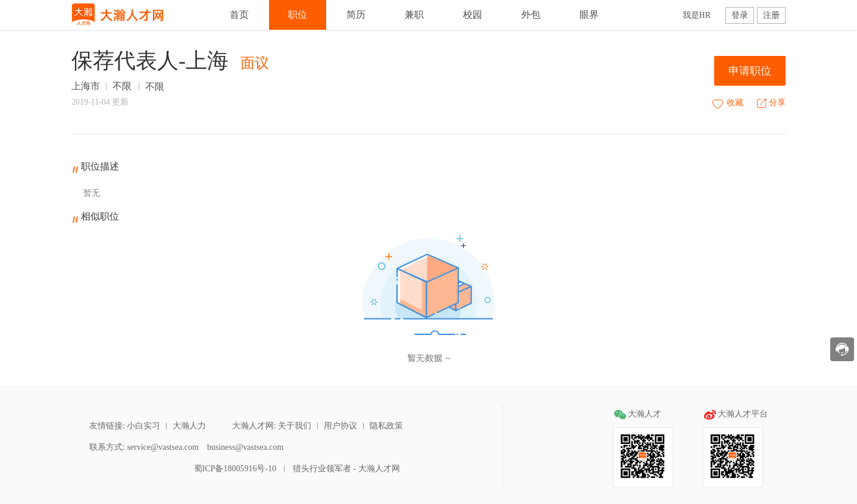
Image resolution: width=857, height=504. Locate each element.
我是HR (697, 15)
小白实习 (143, 426)
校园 (473, 15)
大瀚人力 (189, 426)
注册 (771, 15)
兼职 (414, 15)
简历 (356, 15)
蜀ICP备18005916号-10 (234, 469)
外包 (531, 15)
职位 (298, 15)
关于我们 (295, 426)
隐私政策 (386, 426)
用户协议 (340, 426)
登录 (740, 15)
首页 (239, 15)
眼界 (589, 15)
